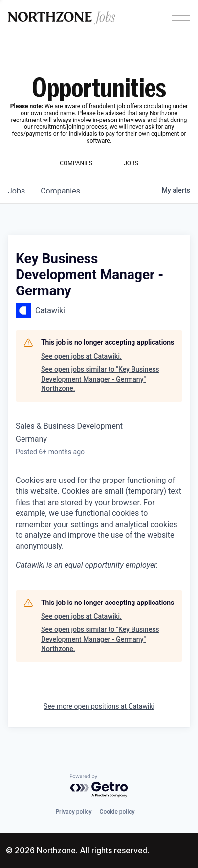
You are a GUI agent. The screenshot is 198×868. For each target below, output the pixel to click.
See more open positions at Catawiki (99, 706)
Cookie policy (117, 812)
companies (60, 191)
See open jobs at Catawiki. (81, 356)
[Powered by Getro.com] (99, 786)
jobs (16, 191)
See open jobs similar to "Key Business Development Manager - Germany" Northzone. (100, 379)
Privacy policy (73, 812)
